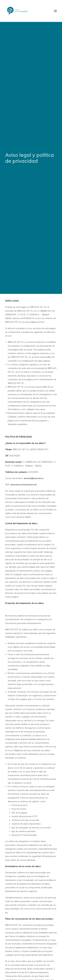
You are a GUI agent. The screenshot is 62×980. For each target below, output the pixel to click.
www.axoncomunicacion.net (23, 429)
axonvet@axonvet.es (34, 422)
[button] (55, 11)
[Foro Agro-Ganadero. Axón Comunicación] (18, 11)
